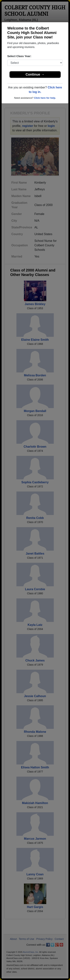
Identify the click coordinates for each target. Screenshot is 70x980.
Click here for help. (45, 98)
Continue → (35, 74)
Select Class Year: (19, 56)
